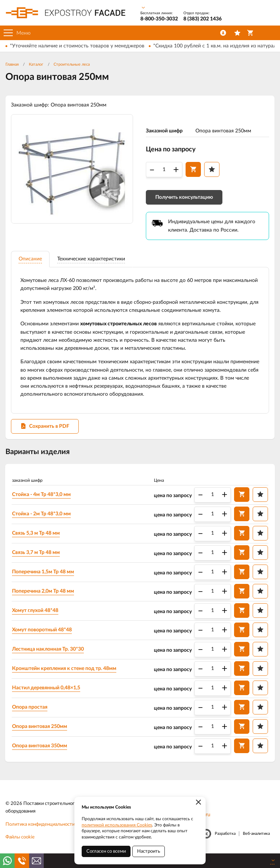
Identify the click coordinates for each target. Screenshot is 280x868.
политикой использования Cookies (117, 825)
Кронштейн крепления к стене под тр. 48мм (65, 670)
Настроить (149, 851)
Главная (12, 64)
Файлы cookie (20, 838)
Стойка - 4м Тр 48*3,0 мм (42, 496)
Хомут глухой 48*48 (36, 612)
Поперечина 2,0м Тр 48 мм (43, 592)
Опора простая (30, 708)
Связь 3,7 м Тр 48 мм (36, 554)
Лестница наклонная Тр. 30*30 (48, 650)
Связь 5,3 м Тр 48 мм (36, 534)
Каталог (36, 64)
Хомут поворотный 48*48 (42, 631)
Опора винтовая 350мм (40, 747)
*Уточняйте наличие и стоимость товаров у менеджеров (77, 46)
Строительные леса (72, 64)
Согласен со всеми (106, 851)
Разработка (225, 835)
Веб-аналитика (256, 835)
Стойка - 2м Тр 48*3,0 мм (42, 515)
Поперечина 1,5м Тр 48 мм (43, 573)
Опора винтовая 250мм (40, 728)
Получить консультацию (184, 198)
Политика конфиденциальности (40, 826)
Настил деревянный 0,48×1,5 (46, 689)
